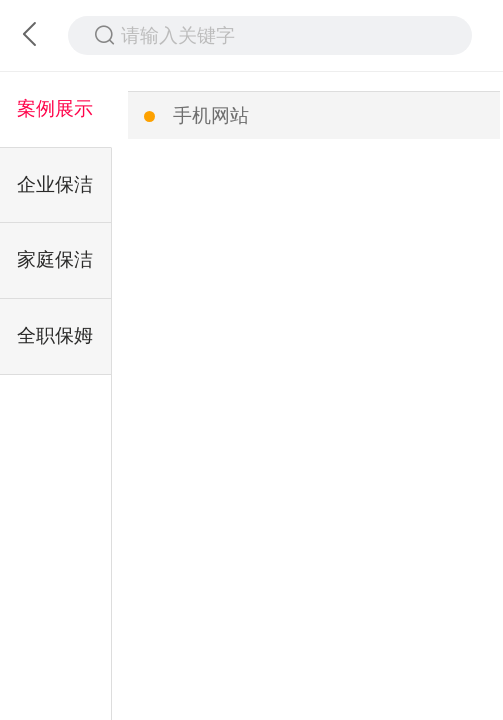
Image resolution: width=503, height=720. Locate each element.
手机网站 (211, 115)
